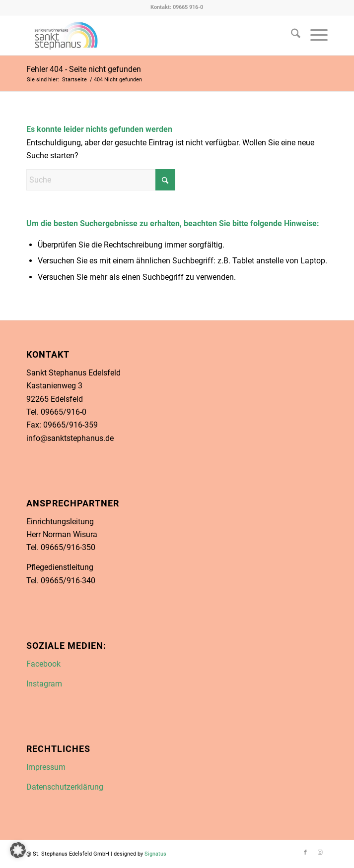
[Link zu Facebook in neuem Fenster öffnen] (147, 35)
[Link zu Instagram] (320, 853)
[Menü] (314, 35)
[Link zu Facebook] (305, 853)
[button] (18, 850)
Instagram (44, 684)
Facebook (43, 664)
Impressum (46, 767)
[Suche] (291, 35)
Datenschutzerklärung (65, 787)
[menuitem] (291, 35)
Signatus (155, 854)
